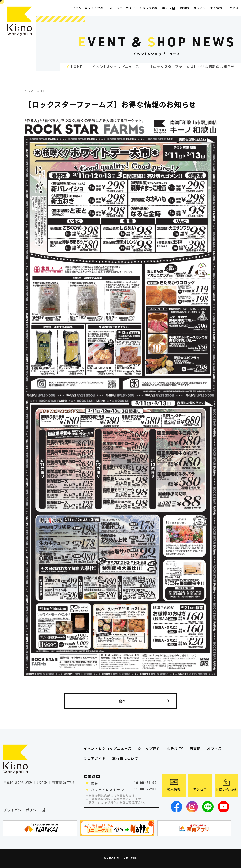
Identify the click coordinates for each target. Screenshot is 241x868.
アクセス (233, 8)
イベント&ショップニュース (116, 67)
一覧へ (142, 701)
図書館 (185, 8)
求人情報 (216, 8)
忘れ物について (125, 758)
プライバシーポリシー (24, 810)
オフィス (200, 8)
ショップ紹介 (149, 8)
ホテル (169, 8)
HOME (75, 67)
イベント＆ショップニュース (92, 8)
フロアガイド (95, 758)
